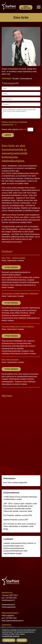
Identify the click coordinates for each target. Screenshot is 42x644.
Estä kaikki (22, 640)
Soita (26, 7)
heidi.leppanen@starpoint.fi (13, 621)
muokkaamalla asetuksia (11, 636)
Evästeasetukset (8, 605)
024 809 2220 (11, 598)
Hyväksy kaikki (9, 640)
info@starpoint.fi (8, 600)
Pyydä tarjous (11, 267)
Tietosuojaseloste (9, 607)
